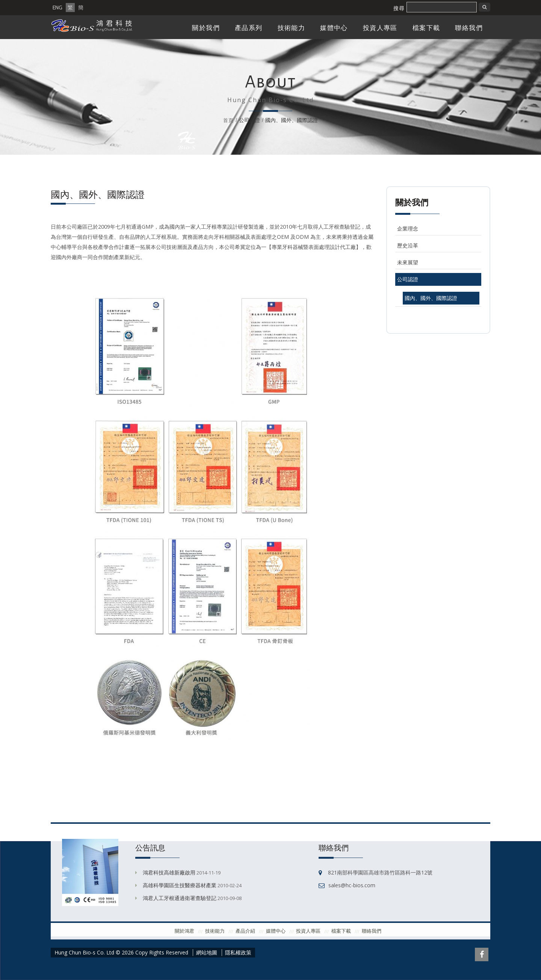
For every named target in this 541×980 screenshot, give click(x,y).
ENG (57, 8)
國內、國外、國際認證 (431, 298)
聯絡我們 (469, 28)
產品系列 (249, 28)
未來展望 (408, 262)
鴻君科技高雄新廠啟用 (169, 872)
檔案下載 (426, 28)
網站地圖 (207, 953)
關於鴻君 (184, 931)
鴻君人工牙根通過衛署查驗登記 (180, 898)
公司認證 (408, 279)
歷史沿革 (408, 245)
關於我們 (206, 28)
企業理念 (408, 228)
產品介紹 (245, 931)
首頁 (228, 120)
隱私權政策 (238, 953)
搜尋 (399, 8)
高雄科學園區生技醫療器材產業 (180, 885)
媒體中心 (334, 28)
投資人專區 (380, 28)
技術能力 (292, 28)
